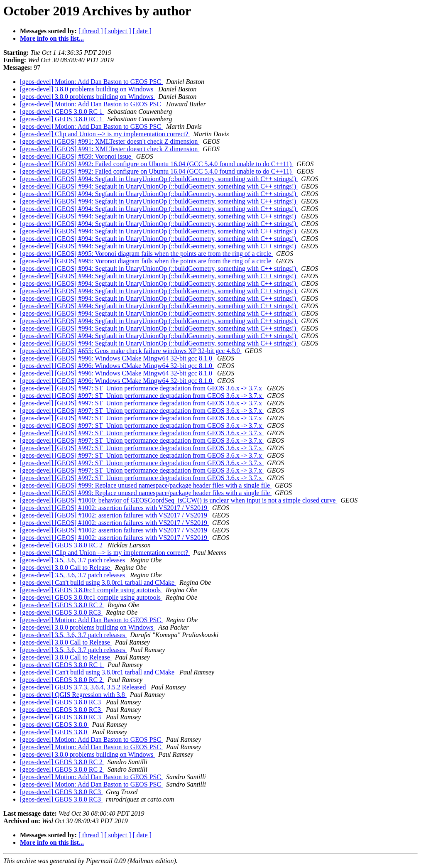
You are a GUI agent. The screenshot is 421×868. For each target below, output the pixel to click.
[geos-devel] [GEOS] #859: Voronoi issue (76, 156)
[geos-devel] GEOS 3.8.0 (54, 725)
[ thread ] (91, 31)
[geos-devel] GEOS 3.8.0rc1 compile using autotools (91, 590)
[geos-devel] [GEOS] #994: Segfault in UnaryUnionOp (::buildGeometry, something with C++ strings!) (159, 179)
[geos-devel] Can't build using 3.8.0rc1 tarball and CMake (98, 582)
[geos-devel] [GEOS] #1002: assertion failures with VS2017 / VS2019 (114, 508)
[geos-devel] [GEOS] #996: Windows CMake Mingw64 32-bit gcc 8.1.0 (117, 358)
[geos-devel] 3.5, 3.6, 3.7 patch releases (73, 560)
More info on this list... (52, 38)
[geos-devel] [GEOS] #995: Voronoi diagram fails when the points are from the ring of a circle (146, 254)
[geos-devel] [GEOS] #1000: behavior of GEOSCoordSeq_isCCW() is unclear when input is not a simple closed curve (179, 500)
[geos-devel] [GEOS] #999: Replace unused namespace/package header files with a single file (146, 485)
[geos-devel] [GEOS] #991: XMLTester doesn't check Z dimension (110, 141)
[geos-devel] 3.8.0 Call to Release (66, 568)
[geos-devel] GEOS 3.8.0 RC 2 (62, 545)
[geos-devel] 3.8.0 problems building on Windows (87, 89)
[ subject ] (118, 31)
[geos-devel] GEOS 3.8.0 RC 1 (62, 112)
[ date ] (142, 31)
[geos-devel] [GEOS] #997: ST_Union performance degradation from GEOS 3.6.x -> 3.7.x (142, 388)
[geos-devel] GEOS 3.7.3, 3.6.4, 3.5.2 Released (84, 687)
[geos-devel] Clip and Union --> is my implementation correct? (105, 134)
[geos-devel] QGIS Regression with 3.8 (73, 695)
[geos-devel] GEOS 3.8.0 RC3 (61, 612)
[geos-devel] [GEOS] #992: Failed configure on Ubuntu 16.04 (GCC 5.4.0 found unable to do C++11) (157, 164)
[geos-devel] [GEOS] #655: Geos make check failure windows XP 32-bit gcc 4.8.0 (131, 351)
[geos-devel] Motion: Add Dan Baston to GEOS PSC (91, 82)
